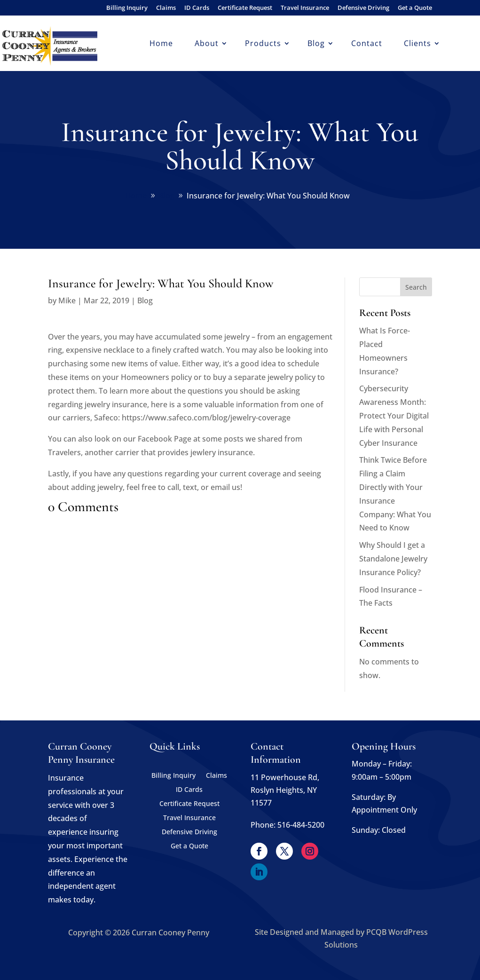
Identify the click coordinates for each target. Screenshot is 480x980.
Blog (316, 44)
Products (263, 44)
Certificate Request (245, 8)
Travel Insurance (305, 8)
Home (161, 44)
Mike (67, 300)
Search (416, 287)
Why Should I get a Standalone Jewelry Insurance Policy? (393, 559)
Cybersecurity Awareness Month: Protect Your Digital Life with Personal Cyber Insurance (394, 415)
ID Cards (197, 8)
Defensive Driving (363, 8)
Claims (166, 8)
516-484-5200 (301, 825)
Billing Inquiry (127, 8)
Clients (417, 44)
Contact (367, 44)
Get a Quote (415, 8)
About (207, 44)
